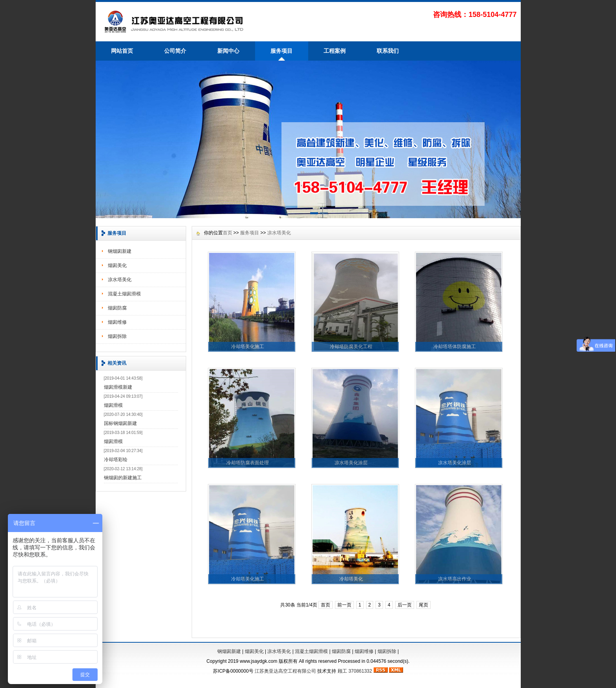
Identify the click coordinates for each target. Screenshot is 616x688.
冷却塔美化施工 (248, 347)
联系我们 (388, 51)
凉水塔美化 (120, 280)
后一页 (405, 605)
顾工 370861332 (355, 671)
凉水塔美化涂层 (351, 463)
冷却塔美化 (351, 579)
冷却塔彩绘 (116, 460)
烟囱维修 (117, 322)
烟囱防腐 (117, 308)
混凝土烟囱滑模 (124, 294)
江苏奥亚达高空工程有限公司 (285, 671)
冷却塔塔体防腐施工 (455, 347)
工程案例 (335, 51)
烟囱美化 (117, 265)
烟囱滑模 (113, 405)
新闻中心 (228, 51)
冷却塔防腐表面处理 (248, 463)
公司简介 (175, 51)
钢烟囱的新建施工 (123, 478)
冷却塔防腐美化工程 (351, 347)
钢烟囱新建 (120, 251)
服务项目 (281, 51)
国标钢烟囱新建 (120, 423)
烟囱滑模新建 (118, 387)
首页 (228, 233)
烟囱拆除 (117, 336)
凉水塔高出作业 (455, 579)
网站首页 (122, 51)
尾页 (424, 605)
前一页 (344, 605)
